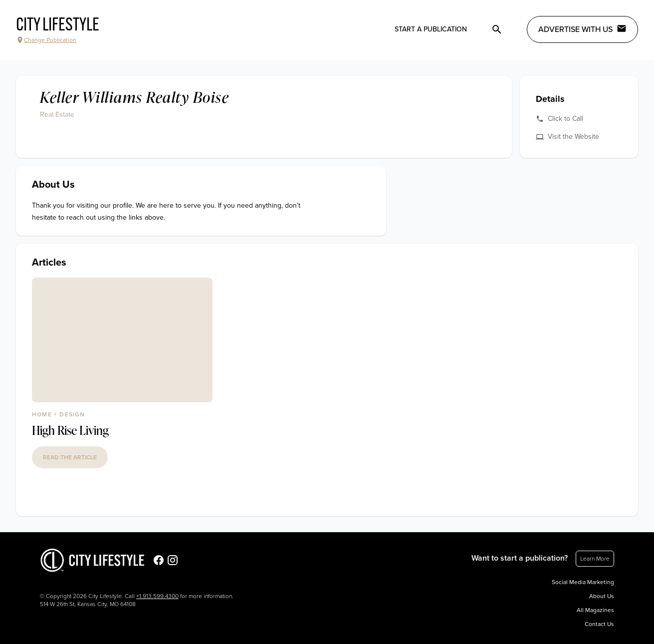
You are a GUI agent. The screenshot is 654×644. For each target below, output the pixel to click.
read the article (70, 457)
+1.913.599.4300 (157, 596)
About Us (602, 596)
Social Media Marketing (583, 582)
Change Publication (46, 40)
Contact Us (599, 624)
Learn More (595, 559)
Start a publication (431, 29)
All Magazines (595, 610)
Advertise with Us (582, 29)
